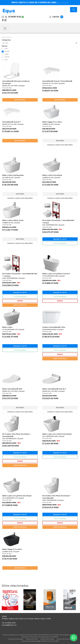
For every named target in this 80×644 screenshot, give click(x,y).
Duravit (7, 51)
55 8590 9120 (13, 17)
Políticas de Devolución (64, 639)
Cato (6, 48)
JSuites (7, 57)
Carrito (56, 17)
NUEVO (20, 301)
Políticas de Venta (32, 639)
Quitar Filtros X (7, 37)
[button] (3, 600)
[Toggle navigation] (5, 28)
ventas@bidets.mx (9, 625)
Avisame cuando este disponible (60, 145)
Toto (6, 60)
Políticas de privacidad (16, 639)
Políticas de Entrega (47, 639)
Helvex (7, 54)
